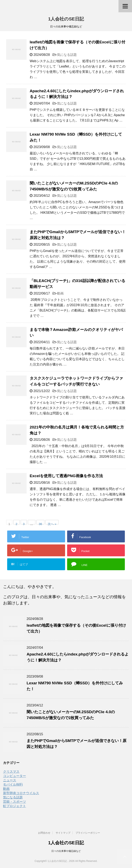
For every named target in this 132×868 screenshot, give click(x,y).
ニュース (10, 780)
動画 (60, 293)
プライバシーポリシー (88, 833)
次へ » (52, 523)
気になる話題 (67, 55)
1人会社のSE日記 (66, 19)
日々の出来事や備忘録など (66, 851)
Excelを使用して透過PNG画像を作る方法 (66, 476)
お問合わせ (44, 833)
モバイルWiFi (13, 784)
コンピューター (15, 776)
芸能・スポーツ (15, 802)
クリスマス (11, 772)
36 (40, 523)
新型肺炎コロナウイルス (21, 793)
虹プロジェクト (15, 806)
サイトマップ (63, 833)
